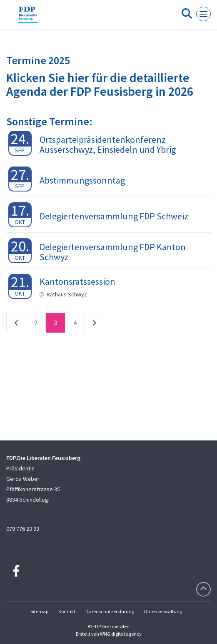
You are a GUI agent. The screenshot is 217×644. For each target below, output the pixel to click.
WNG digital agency (121, 634)
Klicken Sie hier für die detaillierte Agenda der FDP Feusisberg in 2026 (100, 84)
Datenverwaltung (163, 611)
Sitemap (39, 611)
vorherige (16, 324)
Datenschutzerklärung (110, 611)
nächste (94, 324)
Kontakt (67, 611)
